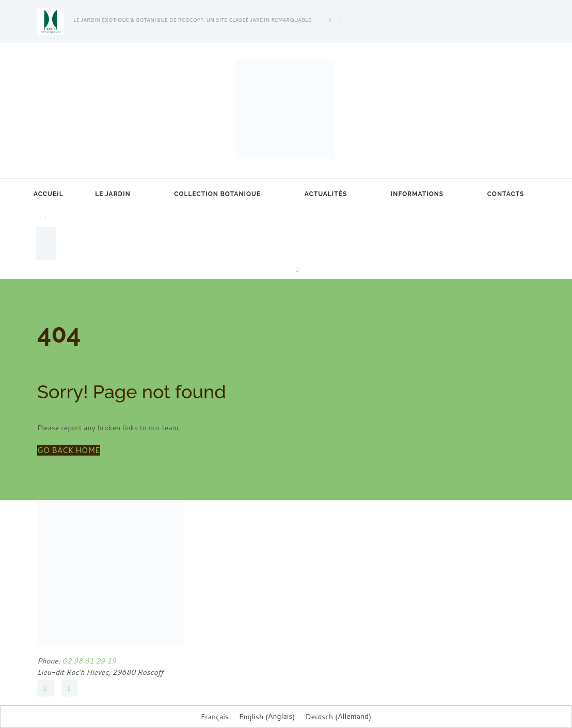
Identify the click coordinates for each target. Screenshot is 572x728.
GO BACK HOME (69, 450)
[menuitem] (46, 216)
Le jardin (113, 194)
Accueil (49, 194)
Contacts (506, 194)
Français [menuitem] (215, 717)
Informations (417, 194)
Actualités (326, 194)
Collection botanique (217, 194)
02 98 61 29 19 (88, 661)
